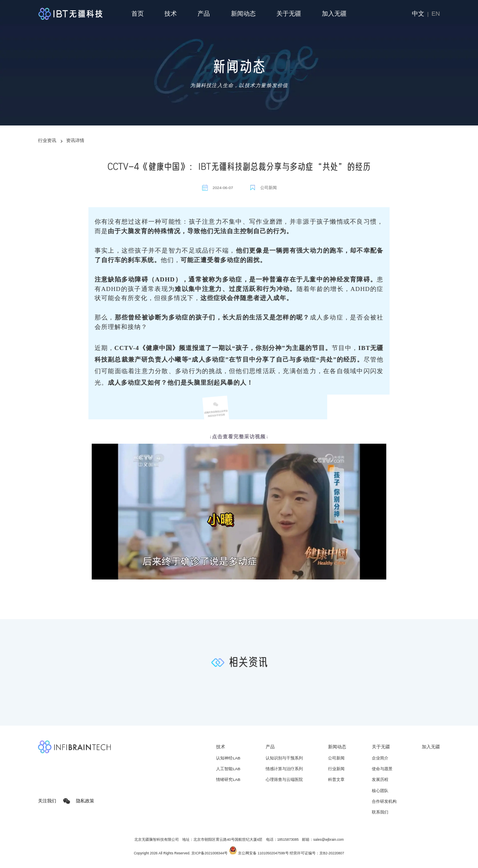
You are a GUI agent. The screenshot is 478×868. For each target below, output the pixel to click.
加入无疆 (334, 14)
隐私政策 (85, 801)
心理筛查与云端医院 (284, 779)
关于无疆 (289, 14)
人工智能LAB (228, 769)
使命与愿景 (382, 769)
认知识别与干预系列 (284, 758)
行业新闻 (336, 769)
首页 (138, 14)
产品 (204, 14)
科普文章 (336, 779)
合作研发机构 (384, 801)
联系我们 (380, 812)
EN (436, 14)
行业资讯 (47, 140)
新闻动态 (243, 14)
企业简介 (380, 758)
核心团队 (380, 791)
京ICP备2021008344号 (209, 853)
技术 (171, 14)
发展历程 (380, 779)
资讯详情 (75, 140)
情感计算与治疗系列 (284, 769)
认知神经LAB (228, 758)
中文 (418, 14)
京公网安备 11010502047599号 (259, 853)
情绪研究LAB (228, 779)
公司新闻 (336, 758)
